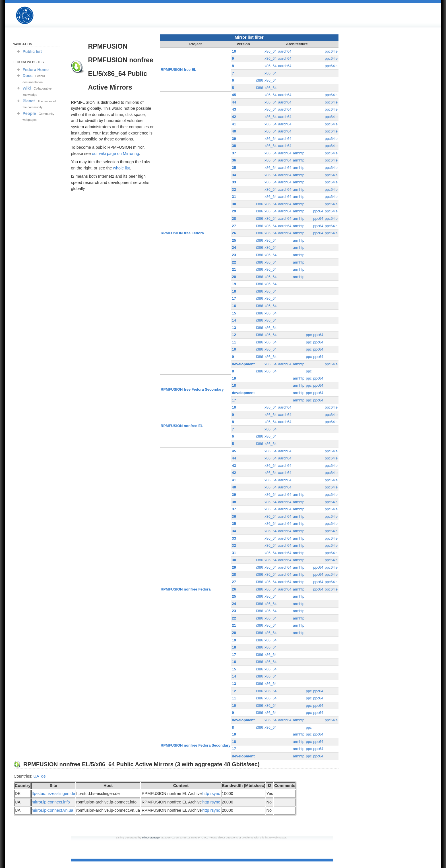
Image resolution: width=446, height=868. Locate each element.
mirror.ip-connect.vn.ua (52, 810)
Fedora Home (36, 70)
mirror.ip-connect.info (51, 802)
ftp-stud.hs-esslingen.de (53, 794)
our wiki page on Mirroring (115, 154)
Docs (27, 76)
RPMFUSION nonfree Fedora (186, 589)
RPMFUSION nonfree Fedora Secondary (196, 745)
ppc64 (318, 211)
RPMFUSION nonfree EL (182, 426)
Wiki (27, 88)
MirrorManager (151, 837)
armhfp (299, 153)
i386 (260, 80)
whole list (122, 168)
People (29, 113)
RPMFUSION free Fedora (182, 233)
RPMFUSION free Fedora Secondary (192, 389)
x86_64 (271, 51)
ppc (309, 335)
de (44, 776)
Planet (29, 101)
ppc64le (331, 51)
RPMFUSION (30, 15)
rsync (215, 794)
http (206, 794)
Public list (32, 51)
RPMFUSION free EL (178, 70)
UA (36, 776)
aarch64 (285, 51)
